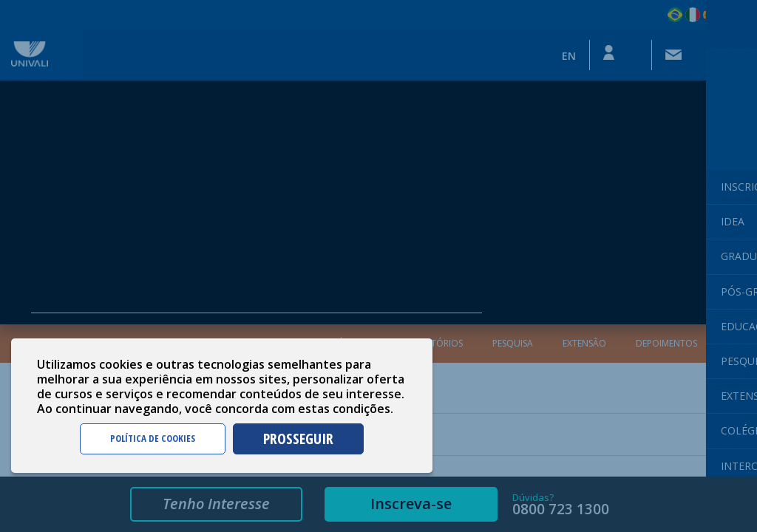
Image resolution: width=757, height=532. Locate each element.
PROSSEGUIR (298, 439)
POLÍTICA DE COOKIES (153, 438)
